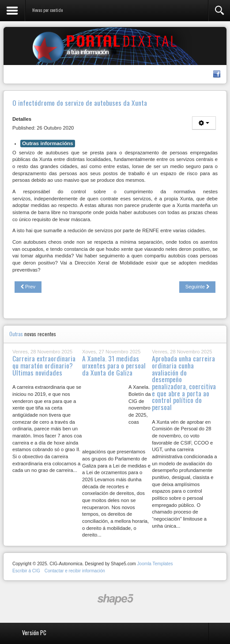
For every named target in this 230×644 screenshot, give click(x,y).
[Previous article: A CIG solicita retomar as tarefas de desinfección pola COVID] (28, 287)
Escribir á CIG (26, 571)
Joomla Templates (155, 564)
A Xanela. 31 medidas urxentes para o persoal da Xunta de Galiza (114, 365)
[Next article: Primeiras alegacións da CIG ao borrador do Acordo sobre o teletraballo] (197, 287)
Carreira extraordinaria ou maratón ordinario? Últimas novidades (44, 365)
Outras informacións (48, 143)
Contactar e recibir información (75, 571)
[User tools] (204, 123)
